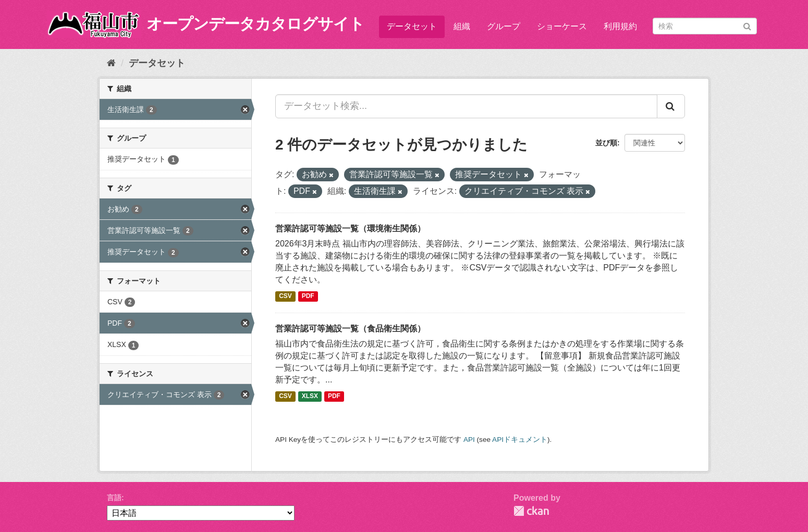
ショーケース (562, 26)
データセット (412, 26)
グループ (504, 26)
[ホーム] (111, 63)
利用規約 (620, 26)
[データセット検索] (705, 26)
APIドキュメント (520, 440)
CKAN (531, 511)
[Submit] (747, 25)
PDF (308, 296)
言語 (114, 498)
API (469, 440)
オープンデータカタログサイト (255, 24)
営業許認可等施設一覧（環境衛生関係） (350, 228)
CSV (285, 296)
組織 (462, 26)
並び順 (606, 143)
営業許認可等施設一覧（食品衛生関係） (350, 329)
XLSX (310, 397)
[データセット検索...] (466, 106)
